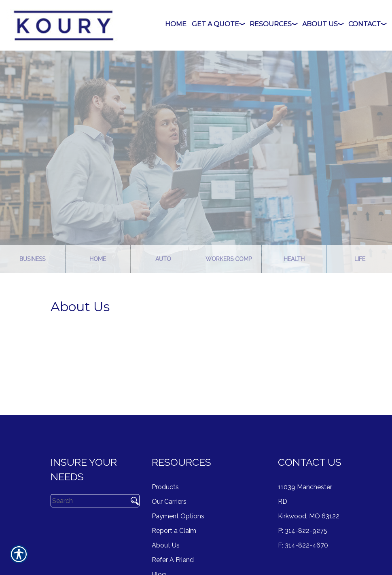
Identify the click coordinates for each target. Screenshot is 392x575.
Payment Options (178, 516)
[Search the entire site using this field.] (88, 501)
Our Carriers (169, 502)
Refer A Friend (173, 560)
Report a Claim (174, 531)
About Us (166, 545)
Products (165, 487)
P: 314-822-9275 (303, 531)
